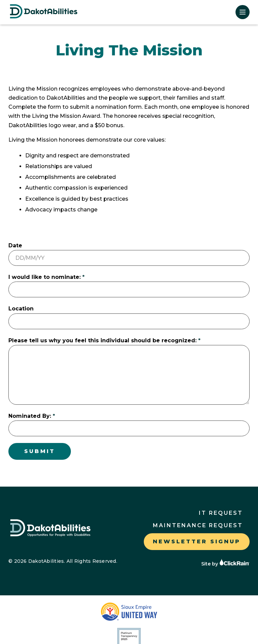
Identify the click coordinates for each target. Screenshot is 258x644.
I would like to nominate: (45, 277)
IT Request (221, 513)
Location (21, 309)
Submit (40, 451)
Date (15, 245)
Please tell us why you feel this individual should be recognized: (102, 340)
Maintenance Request (198, 525)
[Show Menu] (243, 12)
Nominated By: (30, 416)
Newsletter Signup (197, 541)
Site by (225, 564)
